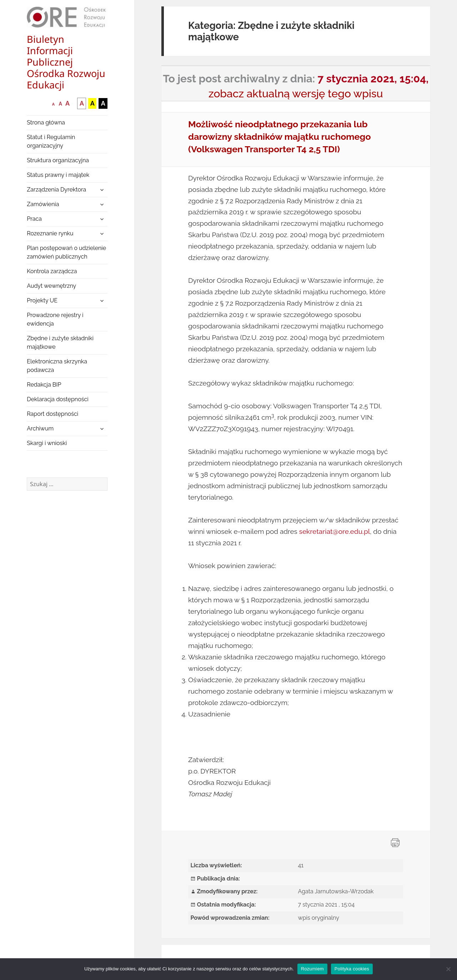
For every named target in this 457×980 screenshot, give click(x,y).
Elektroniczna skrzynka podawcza (57, 366)
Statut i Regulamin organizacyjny (51, 141)
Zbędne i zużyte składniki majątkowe (60, 343)
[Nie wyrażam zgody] (448, 969)
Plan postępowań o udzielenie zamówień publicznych (66, 252)
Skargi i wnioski (47, 443)
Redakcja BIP (44, 385)
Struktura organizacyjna (58, 160)
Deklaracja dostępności (57, 399)
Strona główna (46, 122)
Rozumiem (312, 969)
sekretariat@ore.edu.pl (335, 531)
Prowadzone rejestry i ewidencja (55, 319)
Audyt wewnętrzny (51, 286)
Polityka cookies (352, 969)
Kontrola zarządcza (52, 271)
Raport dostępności (52, 414)
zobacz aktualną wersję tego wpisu (296, 94)
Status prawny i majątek (58, 175)
